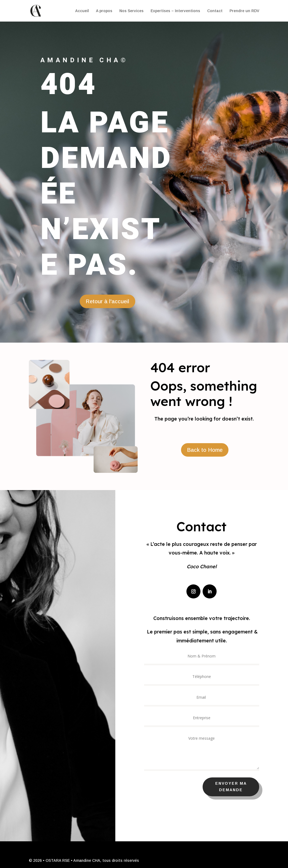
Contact (215, 11)
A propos (104, 11)
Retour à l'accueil (107, 301)
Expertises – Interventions (175, 11)
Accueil (82, 11)
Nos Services (131, 11)
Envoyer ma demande (242, 787)
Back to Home (205, 450)
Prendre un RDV (244, 11)
